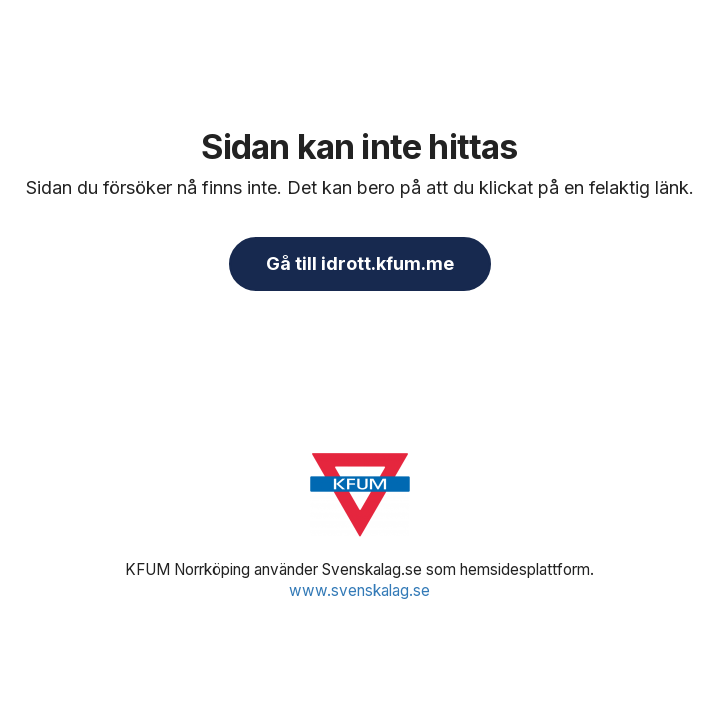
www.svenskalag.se (359, 590)
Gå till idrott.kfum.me (360, 263)
